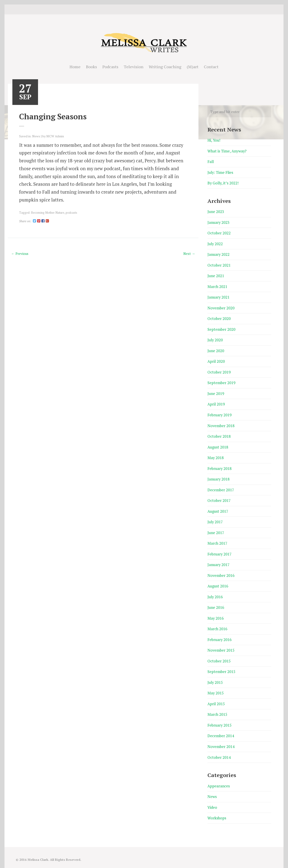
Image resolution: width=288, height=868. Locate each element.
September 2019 (221, 380)
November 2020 (221, 306)
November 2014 (221, 739)
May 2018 (216, 454)
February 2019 (220, 412)
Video (213, 799)
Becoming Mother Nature (48, 212)
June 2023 (216, 211)
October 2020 (219, 317)
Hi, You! (214, 140)
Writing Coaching (165, 67)
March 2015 (217, 707)
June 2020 (216, 348)
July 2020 (215, 338)
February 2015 (220, 718)
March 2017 (217, 538)
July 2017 (215, 517)
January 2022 (219, 253)
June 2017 (216, 528)
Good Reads (151, 9)
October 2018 (219, 433)
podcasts (71, 212)
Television (134, 67)
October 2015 (219, 654)
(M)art (193, 67)
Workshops (217, 810)
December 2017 (221, 486)
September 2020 (221, 327)
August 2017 (218, 507)
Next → (189, 253)
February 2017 (220, 549)
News (36, 136)
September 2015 (221, 665)
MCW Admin (55, 136)
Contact (211, 67)
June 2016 (216, 602)
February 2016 (220, 633)
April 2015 (216, 697)
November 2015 (221, 644)
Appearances (219, 778)
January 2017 (219, 559)
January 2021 (219, 296)
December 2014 (221, 729)
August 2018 (218, 443)
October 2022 (219, 232)
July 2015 (215, 676)
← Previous (20, 253)
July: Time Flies (220, 172)
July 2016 (215, 591)
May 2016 (216, 612)
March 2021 (217, 285)
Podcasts (110, 67)
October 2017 (219, 496)
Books (91, 67)
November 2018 (221, 422)
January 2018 (219, 475)
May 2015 (216, 686)
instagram (144, 9)
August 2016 (218, 581)
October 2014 (219, 750)
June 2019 (216, 391)
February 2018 (220, 464)
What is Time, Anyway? (227, 151)
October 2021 (219, 264)
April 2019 (216, 401)
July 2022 (215, 243)
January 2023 (219, 222)
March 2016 (217, 623)
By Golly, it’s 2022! (223, 183)
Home (75, 67)
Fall (211, 162)
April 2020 (216, 359)
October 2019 (219, 369)
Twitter (137, 9)
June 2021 (216, 274)
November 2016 (221, 570)
